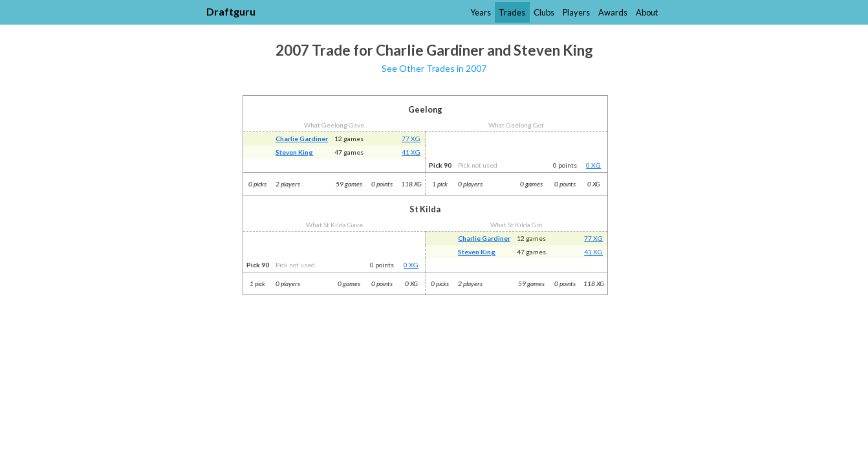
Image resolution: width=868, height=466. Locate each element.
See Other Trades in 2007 (434, 68)
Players (576, 12)
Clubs (544, 12)
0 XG (593, 165)
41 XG (411, 152)
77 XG (411, 139)
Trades (512, 12)
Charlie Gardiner (302, 139)
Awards (613, 12)
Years (481, 12)
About (647, 12)
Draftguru (231, 11)
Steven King (294, 152)
